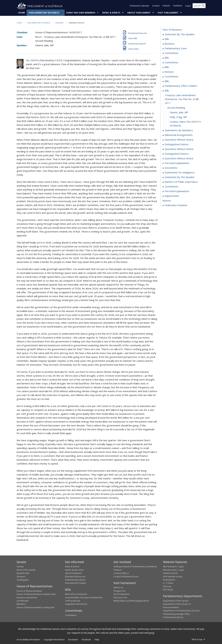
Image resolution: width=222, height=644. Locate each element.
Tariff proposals (73, 601)
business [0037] (170, 44)
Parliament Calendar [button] (139, 6)
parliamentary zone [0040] (176, 48)
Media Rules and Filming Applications (131, 601)
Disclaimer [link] (73, 640)
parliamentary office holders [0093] (181, 86)
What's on (118, 588)
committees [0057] (172, 63)
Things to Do (120, 591)
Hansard (59, 23)
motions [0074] (169, 72)
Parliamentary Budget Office (177, 614)
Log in (188, 6)
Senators (21, 576)
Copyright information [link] (54, 640)
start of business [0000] (172, 30)
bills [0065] (167, 67)
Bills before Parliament (76, 594)
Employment (169, 580)
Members (21, 604)
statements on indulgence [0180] (180, 173)
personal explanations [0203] (177, 191)
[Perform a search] (203, 6)
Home (22, 13)
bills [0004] (167, 39)
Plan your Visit (120, 597)
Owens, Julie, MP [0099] (179, 112)
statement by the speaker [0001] (180, 34)
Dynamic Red (23, 573)
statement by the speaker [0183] (180, 177)
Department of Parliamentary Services (181, 611)
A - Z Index (168, 583)
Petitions (118, 570)
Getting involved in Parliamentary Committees (135, 567)
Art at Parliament (121, 594)
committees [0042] (172, 53)
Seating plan (23, 580)
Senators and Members (81, 13)
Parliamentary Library (75, 580)
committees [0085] (172, 77)
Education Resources (75, 576)
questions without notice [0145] (179, 140)
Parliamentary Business (44, 13)
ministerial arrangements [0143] (179, 135)
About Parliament (139, 13)
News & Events (111, 13)
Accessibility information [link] (28, 640)
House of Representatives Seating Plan (36, 607)
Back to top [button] (199, 639)
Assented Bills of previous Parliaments (84, 597)
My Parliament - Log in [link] (173, 567)
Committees (71, 615)
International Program (76, 583)
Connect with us (121, 573)
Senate (20, 567)
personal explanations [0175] (177, 163)
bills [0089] (167, 81)
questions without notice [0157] (179, 158)
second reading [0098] (176, 108)
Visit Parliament (168, 13)
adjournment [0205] (172, 196)
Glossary (167, 586)
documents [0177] (171, 168)
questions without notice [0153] (179, 149)
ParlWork (178, 6)
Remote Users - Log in (174, 570)
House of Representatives (29, 591)
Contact (156, 6)
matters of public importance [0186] (181, 182)
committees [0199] (172, 187)
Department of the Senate (176, 601)
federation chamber (176, 205)
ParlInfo (166, 6)
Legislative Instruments (76, 604)
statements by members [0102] (179, 130)
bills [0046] (167, 58)
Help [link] (97, 640)
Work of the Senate (26, 570)
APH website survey (173, 576)
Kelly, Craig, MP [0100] (178, 117)
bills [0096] (167, 91)
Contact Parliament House (126, 576)
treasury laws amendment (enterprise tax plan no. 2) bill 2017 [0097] (182, 99)
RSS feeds (168, 590)
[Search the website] (199, 6)
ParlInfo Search (170, 573)
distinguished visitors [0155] (177, 154)
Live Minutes (23, 601)
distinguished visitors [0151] (177, 144)
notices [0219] (167, 201)
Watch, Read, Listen (74, 570)
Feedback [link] (86, 640)
